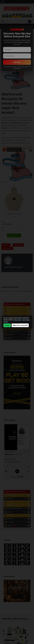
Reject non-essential (20, 325)
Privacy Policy (17, 320)
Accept (7, 325)
